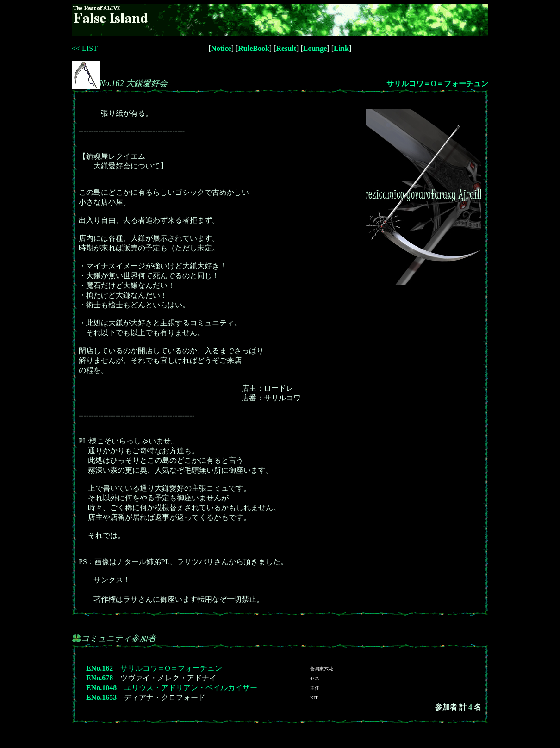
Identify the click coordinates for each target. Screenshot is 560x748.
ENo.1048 (101, 688)
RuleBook (254, 48)
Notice (221, 48)
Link (341, 48)
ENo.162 (100, 668)
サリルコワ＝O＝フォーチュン (437, 84)
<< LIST (85, 48)
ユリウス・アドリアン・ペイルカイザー (191, 688)
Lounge (315, 48)
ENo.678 (100, 678)
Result (286, 48)
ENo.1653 (101, 697)
